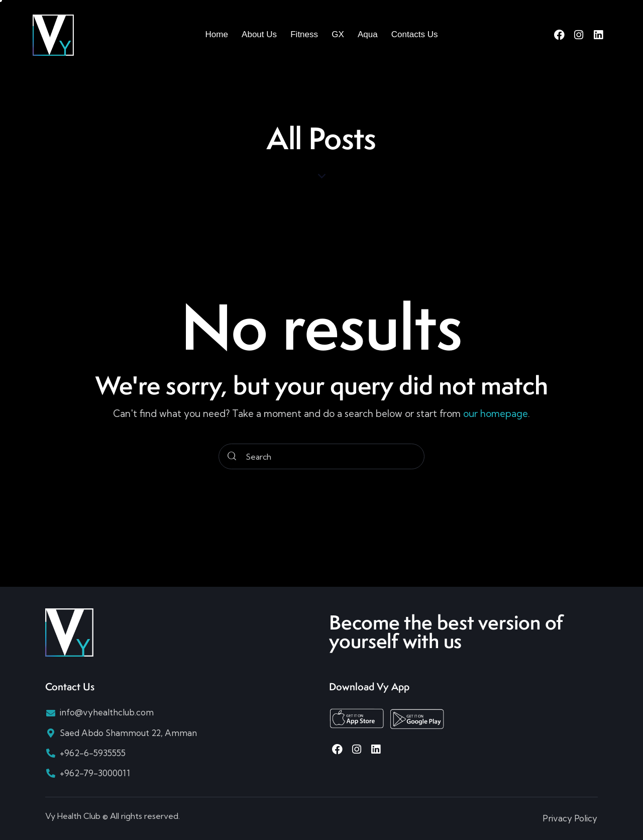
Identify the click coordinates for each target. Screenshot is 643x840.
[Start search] (232, 456)
